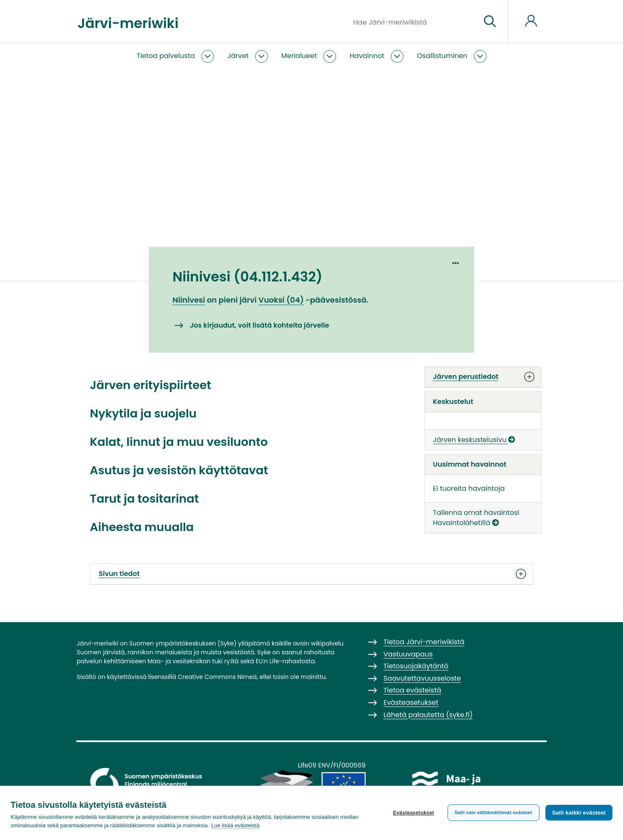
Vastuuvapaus (408, 654)
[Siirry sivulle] (490, 22)
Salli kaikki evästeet (579, 813)
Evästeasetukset (413, 813)
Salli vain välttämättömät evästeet (494, 812)
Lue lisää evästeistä (235, 825)
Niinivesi (189, 300)
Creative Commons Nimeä (217, 677)
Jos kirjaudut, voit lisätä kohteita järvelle (260, 325)
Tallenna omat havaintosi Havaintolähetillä (476, 518)
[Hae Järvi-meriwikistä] (414, 22)
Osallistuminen (442, 56)
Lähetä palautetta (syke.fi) (428, 715)
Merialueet (299, 56)
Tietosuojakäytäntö (416, 666)
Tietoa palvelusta (165, 56)
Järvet (238, 56)
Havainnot (367, 56)
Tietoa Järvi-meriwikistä (424, 642)
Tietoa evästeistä (412, 690)
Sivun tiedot (311, 574)
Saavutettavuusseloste (422, 678)
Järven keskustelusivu (474, 440)
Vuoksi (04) (281, 300)
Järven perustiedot (483, 377)
